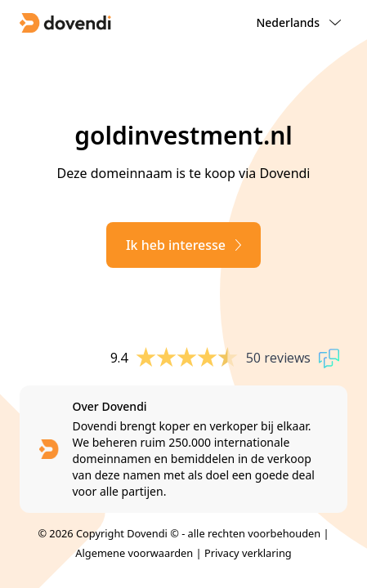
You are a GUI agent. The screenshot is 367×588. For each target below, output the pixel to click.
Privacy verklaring (248, 553)
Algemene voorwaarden (134, 553)
